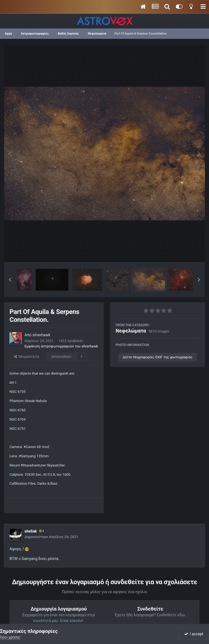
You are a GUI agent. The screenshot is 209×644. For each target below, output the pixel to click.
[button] (10, 280)
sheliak (31, 531)
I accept (194, 634)
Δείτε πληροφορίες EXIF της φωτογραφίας (158, 357)
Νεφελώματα (131, 331)
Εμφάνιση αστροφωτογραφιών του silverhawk (61, 346)
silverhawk (41, 335)
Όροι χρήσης (10, 637)
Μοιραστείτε (27, 357)
